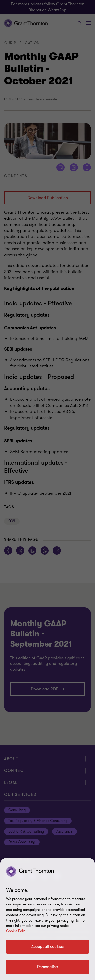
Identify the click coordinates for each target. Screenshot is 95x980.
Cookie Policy (17, 931)
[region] (48, 919)
